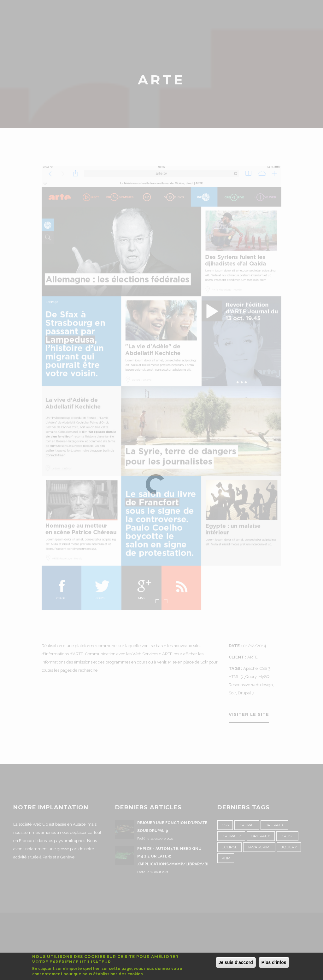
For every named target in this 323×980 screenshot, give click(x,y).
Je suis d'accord (236, 962)
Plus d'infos (274, 962)
